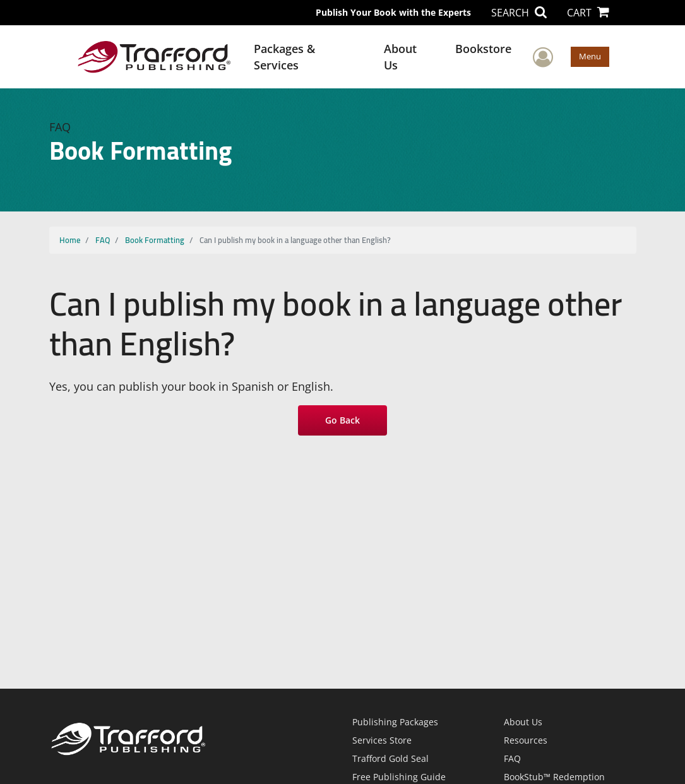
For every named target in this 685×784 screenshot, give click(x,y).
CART (588, 13)
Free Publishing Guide (399, 777)
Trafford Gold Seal (390, 758)
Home (70, 240)
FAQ (103, 240)
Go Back (342, 420)
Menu (590, 56)
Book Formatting (155, 240)
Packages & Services (284, 57)
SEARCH (519, 13)
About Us (400, 57)
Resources (526, 740)
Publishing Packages (395, 722)
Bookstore (483, 49)
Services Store (382, 740)
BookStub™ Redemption (554, 777)
